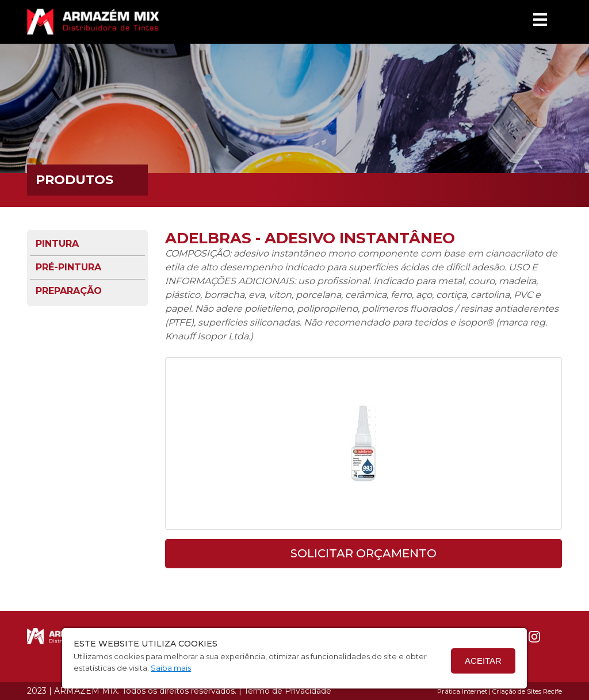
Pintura (57, 244)
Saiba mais (171, 668)
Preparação (69, 291)
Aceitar (483, 661)
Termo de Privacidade (288, 691)
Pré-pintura (68, 267)
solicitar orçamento (364, 553)
